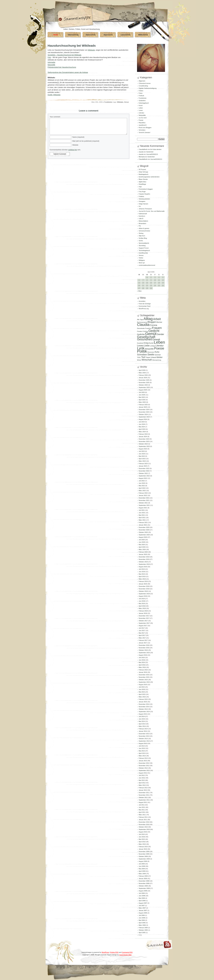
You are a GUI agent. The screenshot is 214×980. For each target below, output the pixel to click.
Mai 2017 (142, 633)
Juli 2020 (142, 540)
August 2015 (143, 685)
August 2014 (143, 714)
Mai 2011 (142, 810)
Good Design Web (125, 955)
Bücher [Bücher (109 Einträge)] (159, 322)
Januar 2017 (143, 643)
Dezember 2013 (144, 734)
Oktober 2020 (143, 532)
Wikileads (91, 50)
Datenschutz (91, 35)
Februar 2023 (143, 464)
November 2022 (144, 471)
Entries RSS (114, 952)
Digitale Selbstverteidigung (148, 88)
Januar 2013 (143, 761)
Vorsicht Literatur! (145, 132)
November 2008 (144, 883)
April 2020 (142, 547)
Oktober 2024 (143, 414)
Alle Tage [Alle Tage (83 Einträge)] (140, 319)
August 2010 (143, 832)
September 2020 (144, 535)
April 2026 (142, 370)
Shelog (141, 233)
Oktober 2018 (143, 591)
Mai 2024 (142, 427)
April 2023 (142, 459)
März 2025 (142, 402)
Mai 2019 (142, 574)
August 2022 (143, 478)
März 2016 (142, 667)
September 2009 (144, 859)
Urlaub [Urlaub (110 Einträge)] (153, 357)
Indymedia (51, 62)
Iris (140, 206)
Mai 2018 (142, 603)
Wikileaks (120, 102)
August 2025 (143, 390)
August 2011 (143, 802)
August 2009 (143, 861)
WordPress (105, 952)
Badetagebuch (144, 174)
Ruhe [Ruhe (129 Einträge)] (157, 352)
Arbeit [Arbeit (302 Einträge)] (157, 319)
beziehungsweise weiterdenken (149, 177)
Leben (141, 108)
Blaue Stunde (143, 179)
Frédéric (141, 196)
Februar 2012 (143, 788)
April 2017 (142, 635)
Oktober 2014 (143, 709)
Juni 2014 (142, 719)
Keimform (142, 216)
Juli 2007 (142, 906)
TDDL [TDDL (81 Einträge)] (139, 357)
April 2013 (142, 753)
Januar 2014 (143, 731)
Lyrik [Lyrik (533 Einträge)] (141, 348)
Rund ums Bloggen (145, 128)
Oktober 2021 (143, 503)
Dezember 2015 (144, 675)
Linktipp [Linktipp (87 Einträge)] (153, 346)
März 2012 (142, 785)
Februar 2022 (143, 493)
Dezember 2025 (144, 380)
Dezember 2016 (144, 645)
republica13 (143, 125)
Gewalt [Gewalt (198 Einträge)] (156, 340)
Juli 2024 (142, 422)
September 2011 (144, 800)
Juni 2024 (142, 424)
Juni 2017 (142, 631)
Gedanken (142, 101)
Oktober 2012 (143, 768)
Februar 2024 (143, 434)
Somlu (141, 241)
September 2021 (144, 505)
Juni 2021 (142, 513)
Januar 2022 (143, 495)
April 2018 (142, 606)
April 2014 (142, 724)
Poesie (141, 120)
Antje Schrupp (143, 172)
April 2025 (142, 400)
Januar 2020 (143, 554)
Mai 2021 (142, 515)
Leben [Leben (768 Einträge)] (159, 342)
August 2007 (143, 903)
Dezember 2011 (144, 793)
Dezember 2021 (144, 498)
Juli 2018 (142, 599)
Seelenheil (150, 152)
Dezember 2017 (144, 616)
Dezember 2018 (144, 586)
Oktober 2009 (143, 856)
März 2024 (142, 432)
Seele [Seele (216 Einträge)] (151, 354)
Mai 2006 (142, 920)
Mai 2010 (142, 839)
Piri (140, 226)
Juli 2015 (142, 687)
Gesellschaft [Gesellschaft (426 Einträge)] (146, 337)
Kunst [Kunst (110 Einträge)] (151, 343)
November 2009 (144, 854)
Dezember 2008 (144, 881)
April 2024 (142, 429)
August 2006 (143, 913)
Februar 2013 (143, 758)
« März (139, 291)
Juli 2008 (142, 893)
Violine (141, 258)
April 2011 (142, 812)
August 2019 (143, 567)
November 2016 (144, 648)
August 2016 (143, 655)
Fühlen (141, 91)
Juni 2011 (142, 807)
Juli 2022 (142, 481)
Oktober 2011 (143, 797)
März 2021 (142, 520)
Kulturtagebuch (144, 103)
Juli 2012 (142, 775)
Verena (141, 255)
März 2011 (142, 815)
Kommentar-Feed (145, 306)
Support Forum (144, 248)
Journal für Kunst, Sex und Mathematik (152, 211)
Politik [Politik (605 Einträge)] (142, 351)
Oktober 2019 (143, 562)
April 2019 (142, 576)
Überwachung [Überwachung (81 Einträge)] (157, 360)
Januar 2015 (143, 702)
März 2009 (142, 874)
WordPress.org (144, 309)
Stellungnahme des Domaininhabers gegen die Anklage (68, 72)
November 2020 (144, 530)
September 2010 (144, 829)
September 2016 (144, 653)
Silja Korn (142, 236)
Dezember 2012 (144, 763)
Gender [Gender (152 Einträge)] (160, 334)
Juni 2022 (142, 483)
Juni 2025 (142, 395)
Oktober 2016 (143, 650)
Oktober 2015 (143, 680)
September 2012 (144, 770)
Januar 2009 (143, 879)
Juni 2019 (142, 572)
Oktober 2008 (143, 886)
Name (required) (78, 137)
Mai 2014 (142, 721)
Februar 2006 (143, 928)
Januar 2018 (143, 613)
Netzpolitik (51, 65)
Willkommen (143, 35)
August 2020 (143, 537)
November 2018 (144, 589)
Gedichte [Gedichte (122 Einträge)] (141, 334)
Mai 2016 (142, 662)
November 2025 (144, 383)
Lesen (141, 110)
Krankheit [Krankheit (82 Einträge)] (140, 343)
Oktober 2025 (143, 385)
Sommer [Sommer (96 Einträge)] (158, 355)
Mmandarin (142, 223)
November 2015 (144, 677)
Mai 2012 (142, 780)
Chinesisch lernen (145, 83)
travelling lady (143, 253)
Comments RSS (127, 952)
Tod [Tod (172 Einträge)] (143, 357)
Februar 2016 (143, 670)
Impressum (108, 35)
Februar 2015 (143, 699)
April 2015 (142, 694)
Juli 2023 (142, 451)
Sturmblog (142, 246)
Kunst (141, 105)
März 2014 (142, 726)
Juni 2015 (142, 689)
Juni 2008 (142, 896)
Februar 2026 (143, 375)
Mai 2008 (142, 898)
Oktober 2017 (143, 621)
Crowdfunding (143, 86)
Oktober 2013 (143, 739)
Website (75, 145)
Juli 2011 (142, 805)
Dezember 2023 (144, 439)
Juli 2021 (142, 510)
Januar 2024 (143, 437)
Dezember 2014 (144, 704)
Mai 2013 (142, 751)
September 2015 (144, 682)
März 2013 (142, 756)
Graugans (142, 201)
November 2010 (144, 824)
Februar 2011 (143, 817)
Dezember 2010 (144, 822)
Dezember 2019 (144, 557)
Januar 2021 (143, 525)
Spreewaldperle (144, 243)
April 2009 (142, 871)
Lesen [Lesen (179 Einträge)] (140, 346)
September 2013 (144, 741)
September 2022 (144, 476)
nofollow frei (72, 150)
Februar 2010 (143, 847)
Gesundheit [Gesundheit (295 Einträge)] (144, 339)
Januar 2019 (143, 584)
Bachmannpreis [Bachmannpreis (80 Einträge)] (142, 322)
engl (140, 187)
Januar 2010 (143, 849)
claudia (141, 152)
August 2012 (143, 773)
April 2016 (142, 665)
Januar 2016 (143, 672)
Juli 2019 (142, 569)
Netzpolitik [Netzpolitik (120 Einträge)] (149, 349)
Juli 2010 (142, 834)
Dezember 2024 (144, 410)
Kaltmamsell (143, 214)
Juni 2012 (142, 778)
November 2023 (144, 441)
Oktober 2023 (143, 444)
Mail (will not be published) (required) (86, 141)
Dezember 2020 (144, 527)
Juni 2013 (142, 748)
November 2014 (144, 707)
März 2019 (142, 579)
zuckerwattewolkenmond (147, 265)
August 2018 (143, 596)
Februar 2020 (143, 552)
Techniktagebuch (144, 250)
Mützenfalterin (143, 221)
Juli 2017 (142, 628)
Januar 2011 (143, 820)
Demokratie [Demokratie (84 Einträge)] (141, 328)
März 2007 (142, 908)
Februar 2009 (143, 876)
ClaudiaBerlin (143, 149)
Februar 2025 (143, 405)
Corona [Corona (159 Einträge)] (153, 325)
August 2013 (143, 743)
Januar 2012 (143, 790)
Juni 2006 (142, 918)
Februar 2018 (143, 611)
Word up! (142, 263)
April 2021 (142, 518)
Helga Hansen (143, 204)
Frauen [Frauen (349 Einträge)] (157, 328)
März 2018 (142, 608)
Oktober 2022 (143, 473)
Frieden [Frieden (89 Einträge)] (140, 331)
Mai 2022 (142, 486)
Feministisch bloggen (146, 189)
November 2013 (144, 736)
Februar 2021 (143, 522)
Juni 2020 (142, 542)
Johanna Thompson (145, 209)
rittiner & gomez (144, 228)
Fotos (141, 93)
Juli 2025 (142, 392)
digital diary (142, 182)
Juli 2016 (142, 658)
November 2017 (144, 618)
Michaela (142, 157)
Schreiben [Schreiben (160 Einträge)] (142, 355)
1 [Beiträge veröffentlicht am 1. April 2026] (147, 277)
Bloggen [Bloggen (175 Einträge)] (152, 322)
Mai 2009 (142, 869)
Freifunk (141, 96)
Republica (142, 123)
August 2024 (143, 419)
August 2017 (143, 626)
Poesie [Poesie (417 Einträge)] (159, 348)
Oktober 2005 (143, 930)
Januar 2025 (143, 407)
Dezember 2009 (144, 851)
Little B (141, 219)
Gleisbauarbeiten (144, 199)
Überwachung (73, 35)
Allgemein (142, 81)
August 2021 (143, 508)
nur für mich (143, 118)
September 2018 (144, 594)
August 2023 (143, 449)
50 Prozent (142, 169)
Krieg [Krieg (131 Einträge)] (146, 343)
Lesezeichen (125, 35)
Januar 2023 (143, 466)
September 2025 (144, 387)
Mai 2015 (142, 692)
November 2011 (144, 795)
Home (56, 35)
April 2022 (142, 488)
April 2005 (142, 933)
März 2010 (142, 844)
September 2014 (144, 712)
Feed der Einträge (145, 304)
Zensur (127, 102)
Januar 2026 (143, 378)
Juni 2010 (142, 837)
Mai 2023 (142, 456)
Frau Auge (142, 192)
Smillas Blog (143, 238)
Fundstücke (108, 102)
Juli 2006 (142, 915)
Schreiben (142, 130)
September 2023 (144, 446)
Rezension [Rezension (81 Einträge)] (151, 352)
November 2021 (144, 500)
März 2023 (142, 461)
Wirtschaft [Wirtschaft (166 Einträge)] (147, 360)
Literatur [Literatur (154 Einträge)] (160, 346)
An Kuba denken (156, 149)
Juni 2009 (142, 866)
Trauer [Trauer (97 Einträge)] (148, 357)
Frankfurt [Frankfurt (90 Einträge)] (148, 328)
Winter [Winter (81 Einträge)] (139, 360)
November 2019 (144, 559)
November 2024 (144, 412)
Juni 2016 (142, 660)
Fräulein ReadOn (144, 194)
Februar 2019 (143, 581)
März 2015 (142, 697)
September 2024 (144, 417)
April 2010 (142, 842)
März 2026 (142, 373)
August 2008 (143, 891)
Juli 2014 (142, 716)
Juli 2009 (142, 864)
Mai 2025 (142, 397)
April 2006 (142, 923)
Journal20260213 (152, 154)
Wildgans (142, 260)
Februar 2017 (143, 640)
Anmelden (142, 301)
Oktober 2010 (143, 827)
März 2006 (142, 925)
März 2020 (142, 549)
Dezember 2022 (144, 468)
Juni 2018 (142, 601)
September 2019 (144, 564)
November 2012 (144, 766)
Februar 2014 (143, 729)
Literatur (141, 113)
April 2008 (142, 901)
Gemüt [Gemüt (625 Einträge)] (151, 334)
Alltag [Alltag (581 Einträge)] (148, 319)
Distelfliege (142, 184)
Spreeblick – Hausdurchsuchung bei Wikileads (64, 55)
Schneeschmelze (144, 231)
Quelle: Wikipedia (54, 95)
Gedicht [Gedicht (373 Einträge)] (154, 331)
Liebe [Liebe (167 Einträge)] (147, 346)
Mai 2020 (142, 545)
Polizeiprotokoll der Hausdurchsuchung (62, 67)
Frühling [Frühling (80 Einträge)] (145, 331)
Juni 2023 (142, 454)
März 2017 (142, 638)
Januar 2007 (143, 910)
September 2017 (144, 623)
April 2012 (142, 783)
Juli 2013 (142, 746)
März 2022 (142, 491)
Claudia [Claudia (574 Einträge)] (143, 325)
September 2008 (144, 888)
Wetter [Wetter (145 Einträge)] (159, 357)
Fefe (49, 57)
